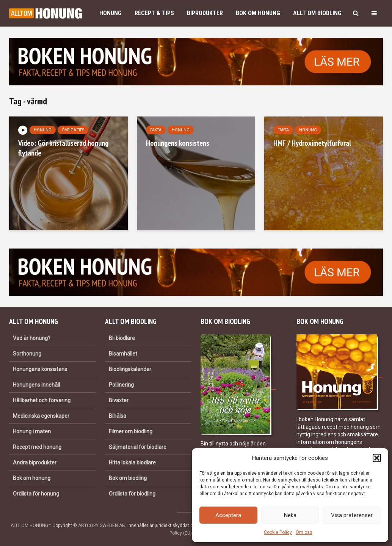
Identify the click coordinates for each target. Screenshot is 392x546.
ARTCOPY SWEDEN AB (102, 526)
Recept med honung (37, 447)
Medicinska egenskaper (41, 416)
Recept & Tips (154, 13)
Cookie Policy (278, 532)
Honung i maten (32, 431)
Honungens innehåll (36, 385)
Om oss (304, 532)
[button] (377, 458)
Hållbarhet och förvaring (42, 400)
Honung (111, 13)
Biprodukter (205, 13)
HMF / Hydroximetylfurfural (312, 143)
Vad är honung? (32, 338)
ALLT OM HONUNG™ (31, 526)
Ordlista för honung (36, 494)
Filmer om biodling (131, 431)
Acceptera (228, 515)
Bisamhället (123, 354)
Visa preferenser (352, 515)
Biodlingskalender (130, 369)
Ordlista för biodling (132, 494)
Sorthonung (27, 354)
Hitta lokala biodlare (132, 463)
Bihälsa (118, 416)
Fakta (156, 130)
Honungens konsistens (178, 143)
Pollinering (121, 385)
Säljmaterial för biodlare (138, 447)
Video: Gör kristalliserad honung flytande (63, 148)
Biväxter (119, 400)
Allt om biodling (317, 13)
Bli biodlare (122, 338)
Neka (290, 515)
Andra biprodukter (35, 463)
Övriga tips (73, 130)
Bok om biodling (128, 478)
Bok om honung (258, 13)
